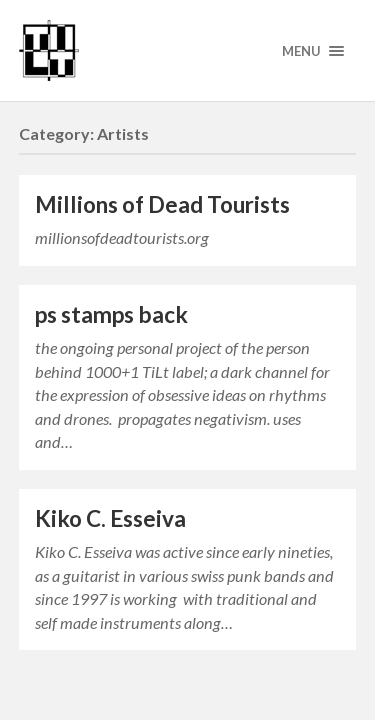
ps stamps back (111, 314)
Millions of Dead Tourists (162, 204)
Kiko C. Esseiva (110, 518)
